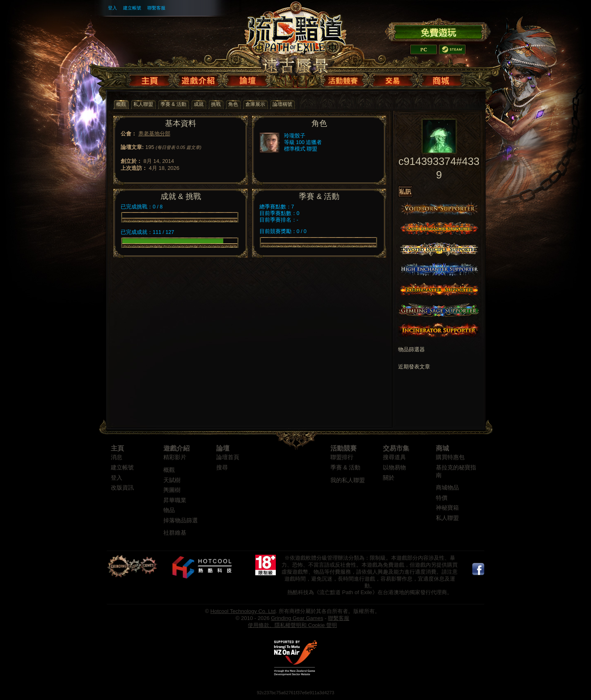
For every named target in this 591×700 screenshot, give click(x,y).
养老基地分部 (154, 134)
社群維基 (175, 533)
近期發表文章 (414, 367)
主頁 (117, 448)
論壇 (223, 448)
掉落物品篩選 (181, 520)
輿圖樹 (172, 490)
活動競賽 (344, 448)
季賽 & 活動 (345, 468)
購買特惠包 (450, 457)
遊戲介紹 (176, 448)
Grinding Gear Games (297, 618)
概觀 (169, 470)
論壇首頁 (228, 457)
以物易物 (394, 468)
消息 (117, 457)
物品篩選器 (411, 350)
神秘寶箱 (447, 508)
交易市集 (396, 448)
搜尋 (222, 468)
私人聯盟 (447, 518)
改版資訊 (122, 488)
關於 (389, 478)
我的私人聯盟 (348, 480)
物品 (169, 510)
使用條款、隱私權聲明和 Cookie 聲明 (292, 625)
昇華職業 (175, 500)
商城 (442, 448)
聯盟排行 (342, 457)
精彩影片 (175, 457)
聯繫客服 (156, 8)
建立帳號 (132, 8)
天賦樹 (172, 480)
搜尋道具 (394, 457)
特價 (442, 498)
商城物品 (447, 488)
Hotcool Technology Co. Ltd (243, 611)
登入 (112, 8)
